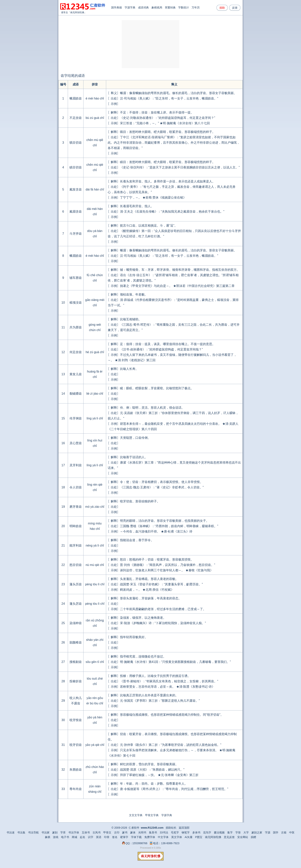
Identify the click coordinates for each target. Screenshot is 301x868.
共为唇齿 (76, 327)
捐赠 (253, 837)
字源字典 (130, 7)
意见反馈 (229, 837)
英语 (99, 837)
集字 (230, 832)
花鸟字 (207, 832)
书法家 (45, 832)
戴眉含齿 (76, 212)
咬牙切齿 (76, 745)
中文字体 (163, 837)
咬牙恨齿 (76, 720)
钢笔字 (186, 832)
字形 (238, 832)
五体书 (86, 832)
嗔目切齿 (76, 143)
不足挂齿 (76, 118)
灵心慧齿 (76, 443)
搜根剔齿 (76, 662)
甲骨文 (107, 832)
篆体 (133, 832)
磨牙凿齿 (76, 507)
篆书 (125, 832)
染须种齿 (76, 623)
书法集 (21, 832)
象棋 (48, 837)
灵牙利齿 (76, 465)
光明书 (142, 832)
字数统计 (184, 7)
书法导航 (33, 832)
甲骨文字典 (152, 815)
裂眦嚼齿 (76, 394)
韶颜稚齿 (76, 642)
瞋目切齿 (76, 167)
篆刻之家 (257, 832)
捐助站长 (171, 828)
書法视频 (219, 832)
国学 (276, 832)
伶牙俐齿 (76, 418)
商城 (74, 837)
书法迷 (11, 832)
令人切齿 (76, 487)
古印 (117, 832)
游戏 (56, 837)
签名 (115, 837)
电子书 (65, 837)
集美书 (153, 832)
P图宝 (199, 837)
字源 (268, 832)
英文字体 (177, 837)
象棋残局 (157, 7)
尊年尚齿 (76, 789)
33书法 (164, 832)
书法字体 (74, 832)
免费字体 (150, 837)
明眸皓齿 (76, 526)
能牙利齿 (76, 545)
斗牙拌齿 (76, 234)
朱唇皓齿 (76, 770)
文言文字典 (136, 815)
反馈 (235, 8)
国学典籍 (117, 7)
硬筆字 (124, 837)
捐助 (222, 8)
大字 (246, 832)
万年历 (196, 7)
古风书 (97, 832)
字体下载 (136, 837)
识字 (91, 837)
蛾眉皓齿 (76, 98)
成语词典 (143, 7)
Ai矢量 (189, 837)
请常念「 (66, 12)
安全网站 (243, 837)
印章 (107, 837)
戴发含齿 (76, 189)
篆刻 (55, 832)
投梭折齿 (76, 681)
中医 (292, 832)
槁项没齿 (76, 303)
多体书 (196, 832)
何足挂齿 (76, 352)
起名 (83, 837)
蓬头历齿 (76, 584)
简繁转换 (170, 7)
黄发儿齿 (76, 374)
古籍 (284, 832)
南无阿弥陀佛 (77, 12)
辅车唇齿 (76, 278)
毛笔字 (175, 832)
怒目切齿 (76, 565)
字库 (63, 832)
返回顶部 (184, 828)
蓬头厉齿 (76, 604)
